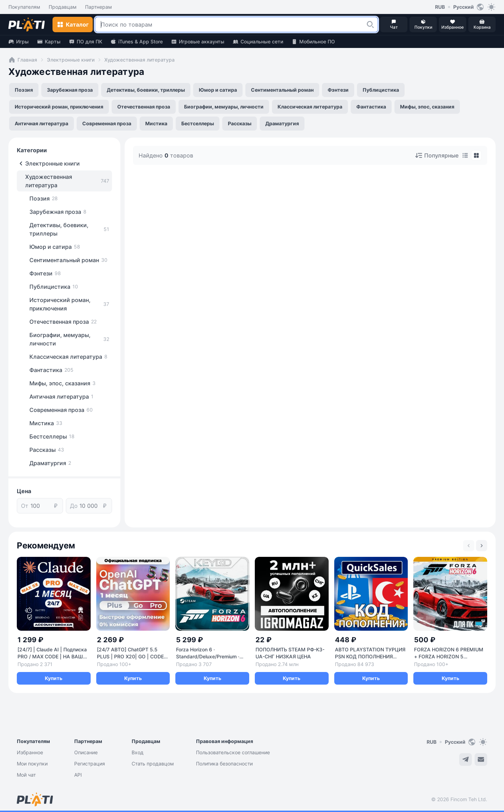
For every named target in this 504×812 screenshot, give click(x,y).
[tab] (465, 155)
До (74, 506)
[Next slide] (482, 546)
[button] (370, 24)
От (25, 506)
